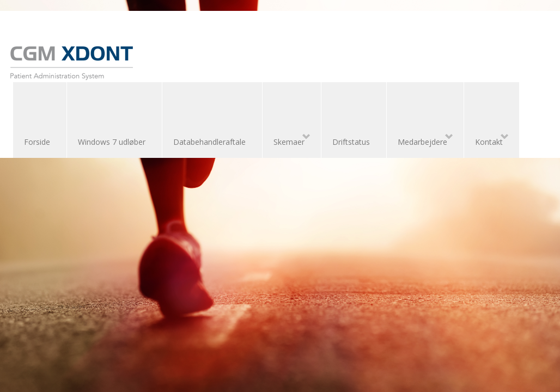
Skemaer (286, 140)
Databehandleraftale (209, 142)
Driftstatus (351, 142)
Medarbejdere (420, 140)
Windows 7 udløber (112, 142)
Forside (37, 142)
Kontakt (486, 140)
